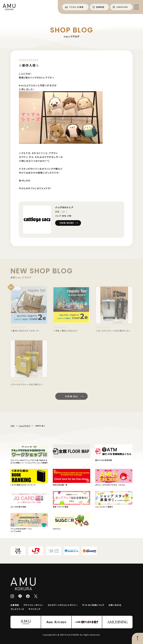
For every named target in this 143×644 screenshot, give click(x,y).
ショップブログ (24, 426)
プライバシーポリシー (34, 605)
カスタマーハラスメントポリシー (63, 605)
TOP (13, 426)
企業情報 (15, 605)
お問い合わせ (115, 605)
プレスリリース (17, 609)
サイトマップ (34, 609)
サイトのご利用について (93, 605)
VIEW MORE (67, 223)
